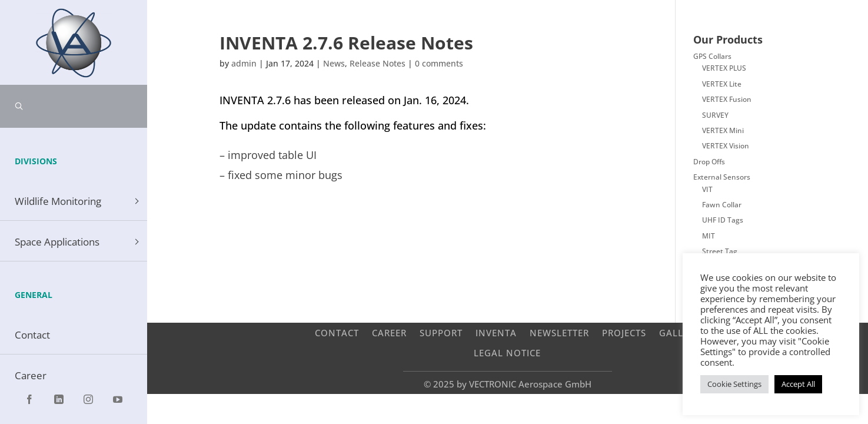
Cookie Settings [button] (734, 384)
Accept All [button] (798, 384)
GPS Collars (712, 56)
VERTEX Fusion (727, 99)
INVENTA (496, 332)
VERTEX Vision (726, 146)
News (334, 63)
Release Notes (378, 63)
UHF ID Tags (723, 220)
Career (389, 332)
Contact (337, 332)
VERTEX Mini (723, 130)
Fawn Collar (722, 205)
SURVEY (715, 115)
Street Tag (720, 251)
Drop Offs (709, 162)
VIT (707, 189)
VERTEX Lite (722, 84)
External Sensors (722, 177)
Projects (624, 332)
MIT (709, 236)
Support (441, 332)
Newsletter (559, 332)
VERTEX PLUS (724, 68)
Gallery (680, 332)
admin (244, 63)
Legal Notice (507, 352)
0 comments (439, 63)
